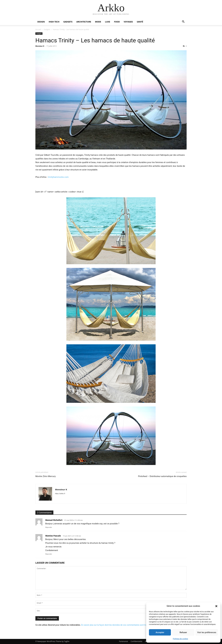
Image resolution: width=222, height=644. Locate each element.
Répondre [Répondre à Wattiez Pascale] (49, 554)
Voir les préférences (207, 632)
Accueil (38, 29)
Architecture (84, 22)
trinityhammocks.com (58, 177)
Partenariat (124, 641)
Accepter (160, 632)
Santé (140, 22)
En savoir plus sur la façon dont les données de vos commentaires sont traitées (116, 625)
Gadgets (68, 22)
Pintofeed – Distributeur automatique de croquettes (162, 476)
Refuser (183, 632)
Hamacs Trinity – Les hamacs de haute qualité (95, 40)
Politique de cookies (180, 639)
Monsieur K (40, 46)
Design (41, 22)
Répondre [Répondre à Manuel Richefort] (49, 527)
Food (117, 22)
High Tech (54, 22)
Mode (98, 22)
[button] (216, 606)
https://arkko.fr (60, 494)
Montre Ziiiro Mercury (46, 476)
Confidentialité (136, 641)
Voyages (128, 22)
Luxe (108, 22)
